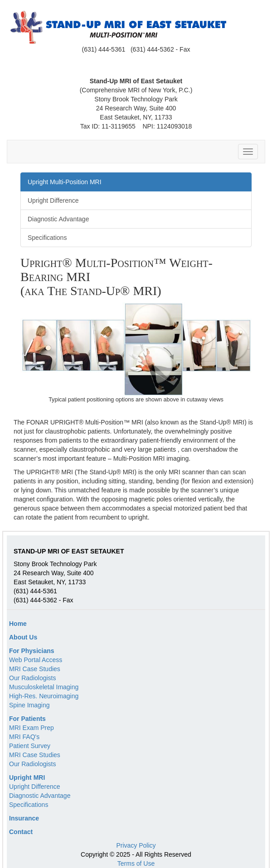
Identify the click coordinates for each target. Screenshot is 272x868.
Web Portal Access (36, 660)
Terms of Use (136, 863)
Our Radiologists (33, 678)
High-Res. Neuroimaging (44, 696)
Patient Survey (30, 746)
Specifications (29, 805)
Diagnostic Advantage (40, 796)
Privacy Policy (136, 845)
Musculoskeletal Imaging (44, 687)
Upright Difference (35, 787)
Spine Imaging (29, 705)
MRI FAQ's (24, 737)
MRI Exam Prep (32, 728)
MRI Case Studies (35, 669)
